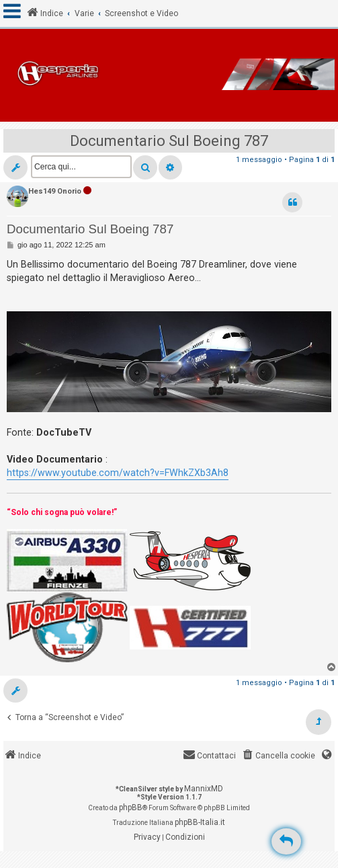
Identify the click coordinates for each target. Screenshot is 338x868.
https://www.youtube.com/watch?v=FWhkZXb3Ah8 (118, 473)
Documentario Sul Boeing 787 (169, 141)
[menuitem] (278, 756)
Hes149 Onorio (55, 191)
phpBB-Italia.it (200, 822)
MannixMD (204, 789)
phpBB (131, 807)
